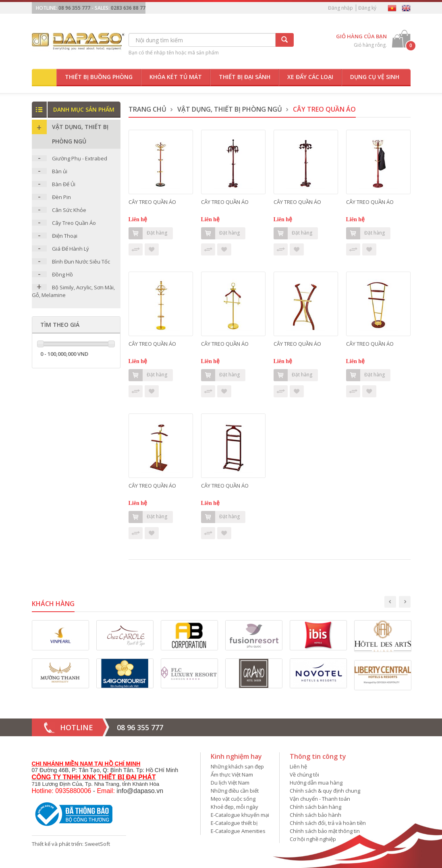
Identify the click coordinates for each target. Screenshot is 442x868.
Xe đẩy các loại (310, 77)
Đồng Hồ (62, 274)
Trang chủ (147, 109)
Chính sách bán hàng (315, 807)
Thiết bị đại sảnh (245, 77)
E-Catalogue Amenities (238, 831)
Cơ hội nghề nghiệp (313, 839)
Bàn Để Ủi (64, 184)
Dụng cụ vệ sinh (375, 77)
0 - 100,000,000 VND (64, 354)
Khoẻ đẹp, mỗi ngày (234, 807)
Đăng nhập (340, 8)
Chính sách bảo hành (315, 815)
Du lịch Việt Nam (230, 783)
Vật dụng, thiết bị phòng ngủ (230, 109)
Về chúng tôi (304, 775)
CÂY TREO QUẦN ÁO (152, 202)
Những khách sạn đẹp (237, 766)
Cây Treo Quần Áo (74, 223)
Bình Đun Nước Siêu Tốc (81, 262)
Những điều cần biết (235, 791)
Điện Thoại (65, 236)
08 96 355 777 (74, 8)
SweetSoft (97, 844)
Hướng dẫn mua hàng (316, 783)
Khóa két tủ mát (176, 77)
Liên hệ (298, 766)
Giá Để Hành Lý (71, 249)
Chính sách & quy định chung (325, 791)
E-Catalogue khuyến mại (240, 815)
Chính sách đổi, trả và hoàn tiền (328, 823)
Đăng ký (367, 8)
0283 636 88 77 (128, 8)
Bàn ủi (60, 171)
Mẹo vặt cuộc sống (233, 799)
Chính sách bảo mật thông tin (325, 831)
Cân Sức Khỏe (69, 210)
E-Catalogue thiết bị (234, 823)
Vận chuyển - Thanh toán (320, 799)
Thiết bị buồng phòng (99, 77)
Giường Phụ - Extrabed (80, 158)
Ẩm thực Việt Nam (232, 775)
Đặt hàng (148, 233)
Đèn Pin (61, 197)
